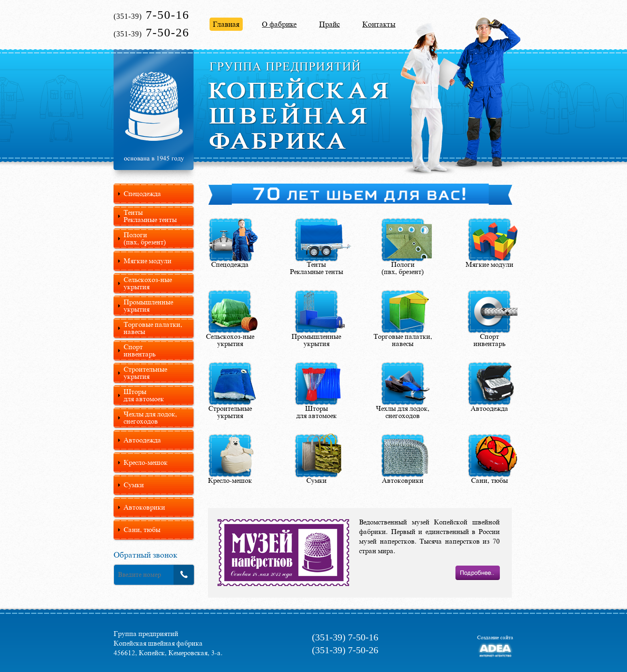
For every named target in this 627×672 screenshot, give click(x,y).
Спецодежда (142, 194)
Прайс (329, 24)
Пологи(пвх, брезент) (145, 238)
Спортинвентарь (140, 350)
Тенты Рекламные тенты (150, 216)
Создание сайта (495, 637)
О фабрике (279, 24)
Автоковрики (144, 507)
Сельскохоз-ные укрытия (148, 283)
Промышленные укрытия (148, 306)
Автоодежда (142, 440)
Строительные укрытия (145, 373)
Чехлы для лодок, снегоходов (150, 418)
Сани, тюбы (142, 530)
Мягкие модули (148, 261)
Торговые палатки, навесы (153, 328)
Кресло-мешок (146, 462)
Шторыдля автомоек (144, 395)
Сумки (134, 485)
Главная (226, 24)
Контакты (379, 24)
